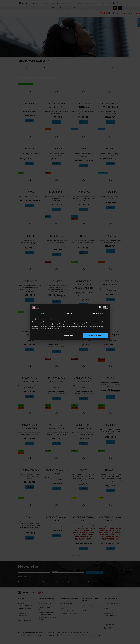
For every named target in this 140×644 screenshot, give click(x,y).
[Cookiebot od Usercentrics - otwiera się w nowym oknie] (100, 307)
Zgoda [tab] (43, 313)
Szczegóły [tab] (70, 313)
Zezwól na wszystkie (96, 335)
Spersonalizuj (70, 335)
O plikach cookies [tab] (97, 313)
